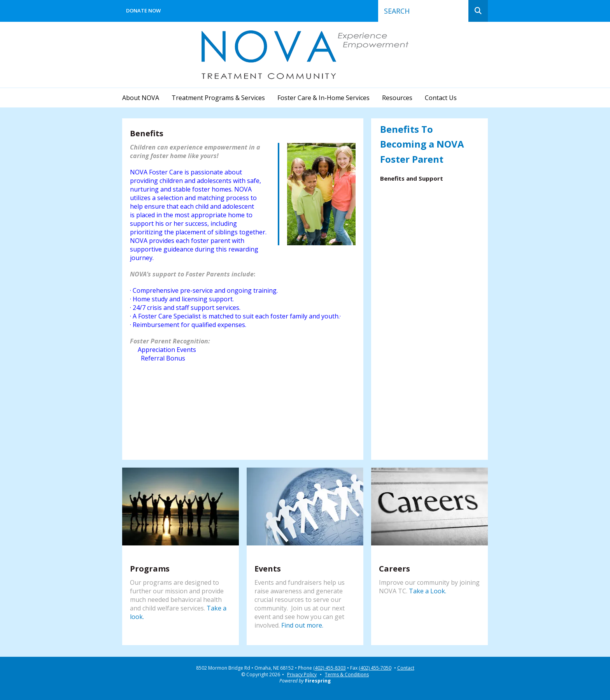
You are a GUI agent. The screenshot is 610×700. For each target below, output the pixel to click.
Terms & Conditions (347, 674)
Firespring (318, 681)
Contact (406, 668)
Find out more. (302, 625)
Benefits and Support (412, 178)
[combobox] (423, 11)
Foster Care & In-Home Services (323, 98)
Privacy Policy (302, 674)
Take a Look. (428, 591)
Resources (397, 98)
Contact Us (441, 98)
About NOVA (141, 98)
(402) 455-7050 (375, 668)
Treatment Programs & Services (218, 98)
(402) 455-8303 (330, 668)
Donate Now (143, 11)
